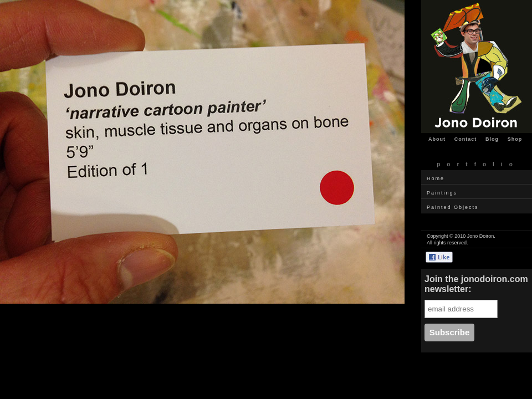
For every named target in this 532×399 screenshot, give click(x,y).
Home (436, 178)
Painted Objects (453, 207)
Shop (515, 139)
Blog (492, 139)
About (437, 139)
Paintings (442, 193)
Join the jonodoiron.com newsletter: (476, 284)
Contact (466, 139)
